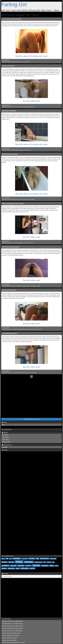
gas (53, 562)
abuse (3, 559)
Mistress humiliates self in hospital (11, 635)
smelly (56, 566)
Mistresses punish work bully (9, 640)
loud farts (28, 566)
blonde (22, 150)
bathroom (18, 150)
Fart (15, 107)
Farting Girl (14, 4)
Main (3, 425)
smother (28, 62)
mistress (13, 62)
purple (15, 243)
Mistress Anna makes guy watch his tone (12, 626)
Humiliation (19, 286)
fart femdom (53, 559)
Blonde (24, 329)
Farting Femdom (6, 442)
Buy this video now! (32, 101)
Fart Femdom (5, 437)
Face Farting (5, 440)
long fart (13, 566)
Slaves (14, 286)
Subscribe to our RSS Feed (31, 419)
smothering (11, 568)
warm (25, 150)
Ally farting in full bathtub (9, 111)
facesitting (32, 559)
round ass (17, 62)
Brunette (11, 107)
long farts (21, 566)
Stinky (31, 107)
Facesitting (24, 286)
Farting (8, 286)
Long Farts (17, 373)
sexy (21, 62)
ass (23, 62)
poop (8, 243)
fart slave (11, 562)
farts (45, 562)
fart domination (44, 559)
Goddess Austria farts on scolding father (12, 631)
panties (11, 243)
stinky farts (25, 568)
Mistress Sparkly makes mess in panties (13, 204)
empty (22, 199)
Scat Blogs (5, 447)
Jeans (28, 286)
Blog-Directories (7, 445)
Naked (32, 329)
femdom (49, 562)
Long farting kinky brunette (9, 333)
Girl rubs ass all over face (9, 290)
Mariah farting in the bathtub (10, 154)
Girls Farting (5, 435)
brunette (33, 199)
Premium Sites (7, 430)
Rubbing (14, 329)
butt (25, 62)
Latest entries (6, 619)
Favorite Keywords (8, 556)
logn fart (9, 62)
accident (26, 243)
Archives (5, 573)
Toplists (5, 450)
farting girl (29, 562)
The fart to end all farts (8, 66)
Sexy (8, 107)
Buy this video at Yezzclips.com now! (32, 56)
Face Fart (18, 107)
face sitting (27, 107)
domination (17, 559)
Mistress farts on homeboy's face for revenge (13, 643)
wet (11, 150)
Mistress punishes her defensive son (11, 633)
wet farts (32, 568)
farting (8, 150)
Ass (11, 329)
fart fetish (4, 562)
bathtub (14, 150)
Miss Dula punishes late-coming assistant (13, 628)
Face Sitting (19, 329)
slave (52, 566)
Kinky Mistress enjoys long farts (11, 247)
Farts (40, 329)
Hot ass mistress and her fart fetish (12, 19)
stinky (25, 199)
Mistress (34, 286)
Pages (4, 422)
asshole (29, 199)
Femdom (39, 286)
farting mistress (38, 562)
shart (32, 243)
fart (34, 107)
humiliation (5, 566)
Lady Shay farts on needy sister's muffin (12, 624)
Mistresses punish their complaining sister (13, 621)
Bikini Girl (22, 373)
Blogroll (5, 432)
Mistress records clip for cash (9, 638)
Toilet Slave (34, 373)
